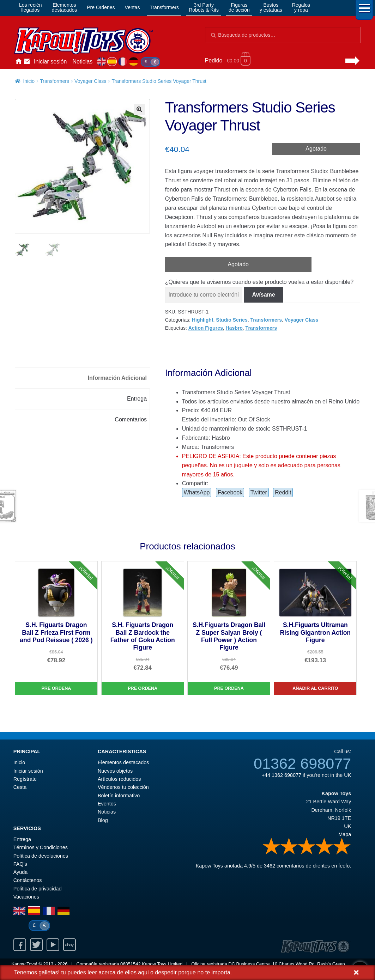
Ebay (69, 945)
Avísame (263, 295)
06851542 (131, 964)
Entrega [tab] (137, 399)
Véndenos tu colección (123, 787)
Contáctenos (27, 62)
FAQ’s (20, 864)
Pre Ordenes (101, 7)
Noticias (82, 62)
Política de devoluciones (41, 856)
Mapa (345, 834)
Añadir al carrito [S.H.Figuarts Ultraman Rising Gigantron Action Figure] (315, 688)
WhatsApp (197, 492)
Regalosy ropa (301, 7)
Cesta (20, 787)
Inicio (18, 62)
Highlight (203, 320)
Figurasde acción (239, 7)
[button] (139, 109)
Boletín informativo (119, 796)
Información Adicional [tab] (117, 378)
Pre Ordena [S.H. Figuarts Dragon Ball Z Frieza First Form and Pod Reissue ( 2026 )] (56, 688)
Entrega (22, 839)
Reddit (283, 492)
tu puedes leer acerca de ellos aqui (105, 972)
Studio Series (232, 320)
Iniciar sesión (50, 62)
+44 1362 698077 (282, 775)
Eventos (107, 804)
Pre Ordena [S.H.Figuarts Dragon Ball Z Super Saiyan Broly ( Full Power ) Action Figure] (229, 688)
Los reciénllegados (31, 7)
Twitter (259, 492)
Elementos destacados (123, 762)
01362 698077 (302, 763)
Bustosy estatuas (271, 7)
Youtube (53, 945)
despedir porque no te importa (192, 972)
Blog (103, 820)
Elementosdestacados (65, 7)
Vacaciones (26, 897)
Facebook (230, 492)
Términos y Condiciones (41, 847)
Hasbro (234, 328)
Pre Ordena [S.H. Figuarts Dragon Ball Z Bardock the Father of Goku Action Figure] (143, 688)
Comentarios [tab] (131, 419)
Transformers (164, 7)
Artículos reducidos (119, 779)
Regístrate (25, 779)
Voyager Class (90, 81)
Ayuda (21, 872)
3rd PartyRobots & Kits (204, 7)
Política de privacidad (38, 889)
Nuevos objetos (115, 771)
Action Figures (206, 328)
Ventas (132, 7)
